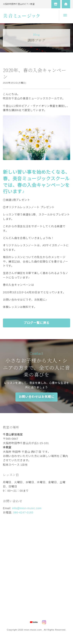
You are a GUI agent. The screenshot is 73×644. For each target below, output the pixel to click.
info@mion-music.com (27, 508)
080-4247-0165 (23, 512)
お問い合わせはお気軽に (37, 397)
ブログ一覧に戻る (36, 323)
